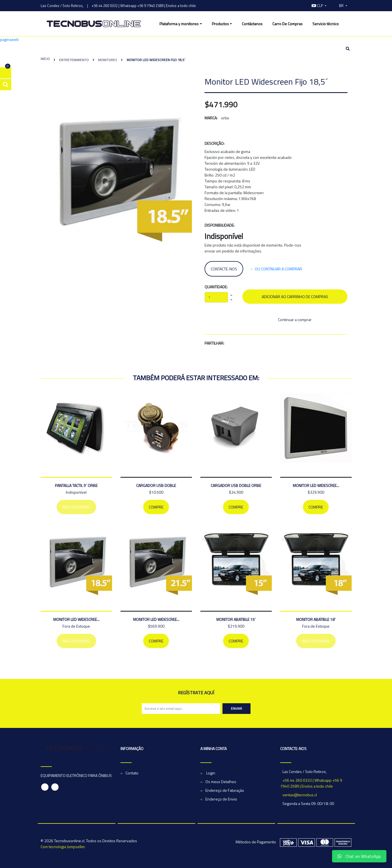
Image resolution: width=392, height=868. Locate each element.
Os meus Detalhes (221, 782)
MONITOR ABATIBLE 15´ (236, 619)
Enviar (236, 708)
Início (45, 59)
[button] (319, 6)
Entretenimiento (74, 60)
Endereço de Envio (221, 799)
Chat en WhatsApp (359, 856)
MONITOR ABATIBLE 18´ (316, 619)
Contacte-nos (224, 269)
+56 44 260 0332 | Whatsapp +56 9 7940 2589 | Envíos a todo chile (144, 6)
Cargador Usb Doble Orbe (236, 485)
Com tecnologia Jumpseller (63, 847)
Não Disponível (76, 507)
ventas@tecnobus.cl (300, 795)
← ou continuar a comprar (276, 269)
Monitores (107, 60)
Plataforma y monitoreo (179, 24)
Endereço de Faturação (225, 790)
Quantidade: (216, 287)
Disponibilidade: (220, 225)
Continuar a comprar (295, 320)
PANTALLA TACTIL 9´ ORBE (76, 485)
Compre (156, 507)
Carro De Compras (287, 24)
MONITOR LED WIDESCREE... (316, 485)
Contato (132, 773)
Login (210, 773)
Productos (220, 24)
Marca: (211, 118)
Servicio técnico (326, 24)
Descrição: (214, 143)
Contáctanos (252, 24)
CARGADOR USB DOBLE (156, 485)
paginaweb (9, 39)
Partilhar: (214, 343)
